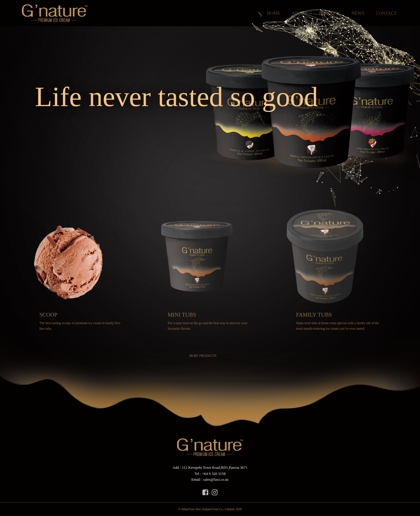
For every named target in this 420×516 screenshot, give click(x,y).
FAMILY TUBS (314, 315)
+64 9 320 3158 (214, 474)
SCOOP (48, 315)
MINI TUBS (182, 315)
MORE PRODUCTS (203, 356)
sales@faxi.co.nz (216, 480)
